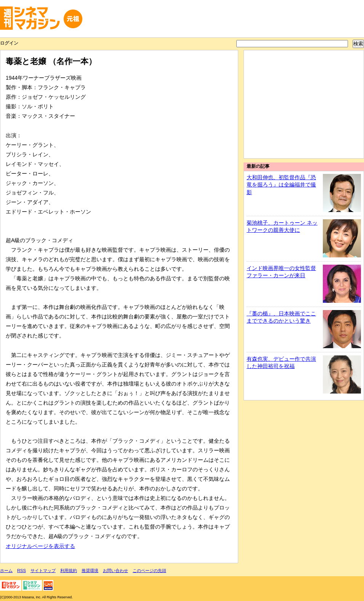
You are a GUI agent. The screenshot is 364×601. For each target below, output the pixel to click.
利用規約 (69, 570)
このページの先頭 (149, 570)
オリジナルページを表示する (40, 546)
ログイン (9, 43)
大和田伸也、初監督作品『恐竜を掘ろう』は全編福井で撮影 (281, 185)
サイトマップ (43, 570)
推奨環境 (90, 570)
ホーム (6, 570)
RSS (22, 570)
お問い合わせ (115, 570)
